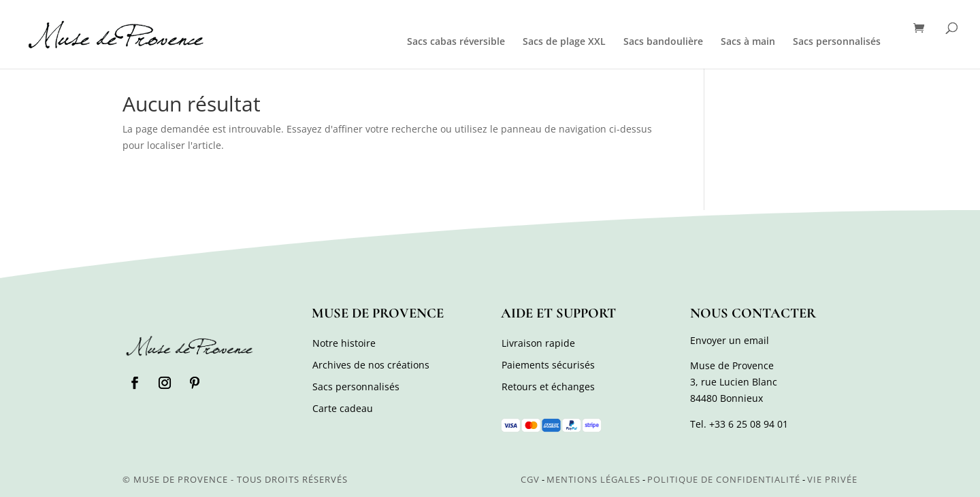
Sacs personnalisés (837, 42)
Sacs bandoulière (663, 42)
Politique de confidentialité (724, 479)
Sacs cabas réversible (456, 42)
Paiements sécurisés (548, 365)
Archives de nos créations (371, 365)
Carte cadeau (343, 408)
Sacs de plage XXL (564, 42)
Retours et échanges (548, 387)
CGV (530, 479)
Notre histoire (344, 343)
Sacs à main (748, 42)
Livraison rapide (538, 343)
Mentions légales (593, 479)
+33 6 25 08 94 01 (749, 424)
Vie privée (832, 479)
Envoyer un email (730, 340)
